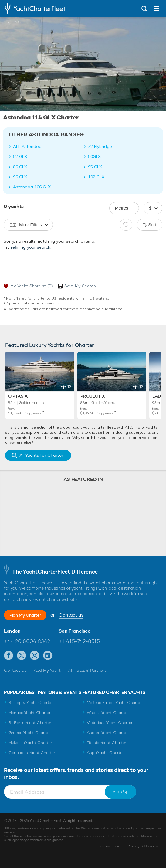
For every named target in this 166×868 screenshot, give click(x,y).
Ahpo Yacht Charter (105, 753)
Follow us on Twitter (22, 656)
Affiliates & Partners (87, 670)
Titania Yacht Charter (107, 743)
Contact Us (15, 670)
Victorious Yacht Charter (110, 723)
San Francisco (75, 631)
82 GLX (20, 156)
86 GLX (20, 167)
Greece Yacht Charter (29, 733)
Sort (152, 225)
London (12, 631)
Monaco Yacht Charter (30, 713)
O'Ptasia (18, 396)
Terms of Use (109, 846)
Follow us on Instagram (35, 656)
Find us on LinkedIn (48, 656)
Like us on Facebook (9, 656)
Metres (121, 208)
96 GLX (20, 177)
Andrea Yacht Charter (107, 733)
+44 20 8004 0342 (27, 641)
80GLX (94, 156)
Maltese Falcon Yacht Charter (114, 703)
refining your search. (31, 247)
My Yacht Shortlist (31, 286)
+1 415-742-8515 (79, 641)
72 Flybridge (100, 146)
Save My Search (80, 286)
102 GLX (96, 177)
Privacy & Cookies (142, 846)
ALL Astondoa (27, 146)
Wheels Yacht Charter (107, 713)
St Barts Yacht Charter (30, 723)
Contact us (71, 615)
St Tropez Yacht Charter (31, 703)
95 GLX (95, 167)
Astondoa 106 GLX (32, 187)
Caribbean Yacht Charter (32, 753)
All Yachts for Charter (41, 455)
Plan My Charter (25, 615)
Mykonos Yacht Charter (30, 743)
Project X (93, 396)
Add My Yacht (47, 670)
